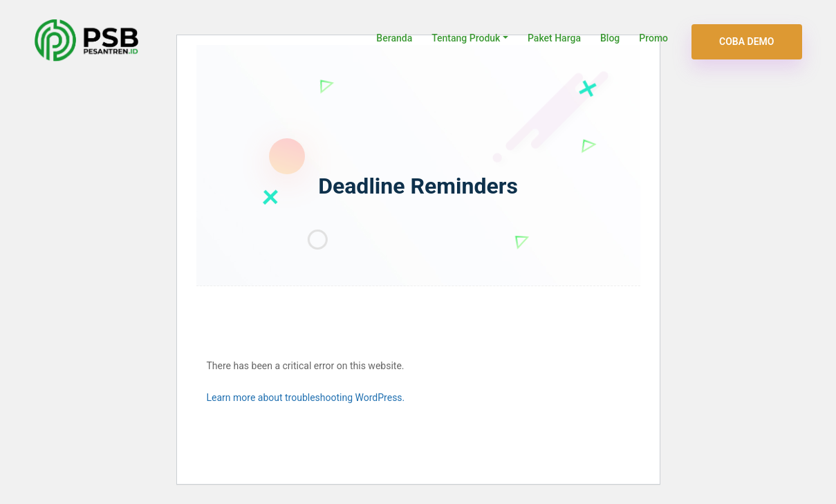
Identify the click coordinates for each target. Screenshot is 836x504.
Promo (653, 38)
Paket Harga (554, 38)
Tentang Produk (466, 38)
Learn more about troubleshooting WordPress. (306, 398)
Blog (610, 38)
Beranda (394, 38)
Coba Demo (746, 41)
